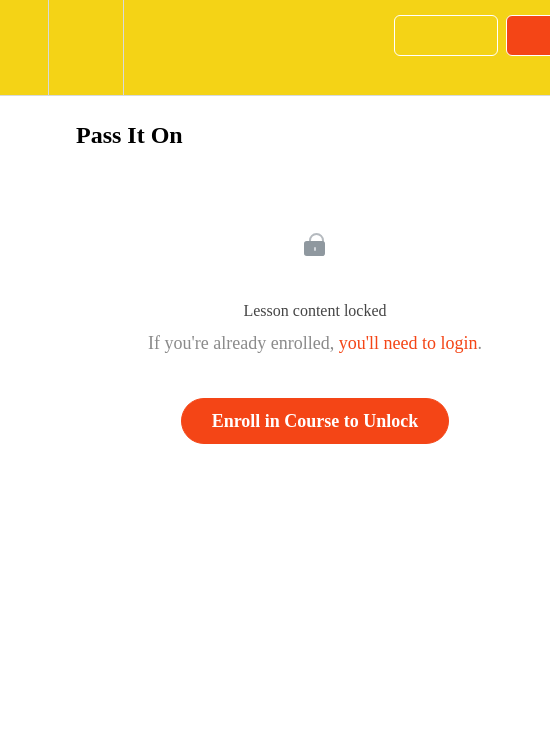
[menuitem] (85, 47)
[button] (24, 47)
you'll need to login (408, 343)
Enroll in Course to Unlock (315, 421)
